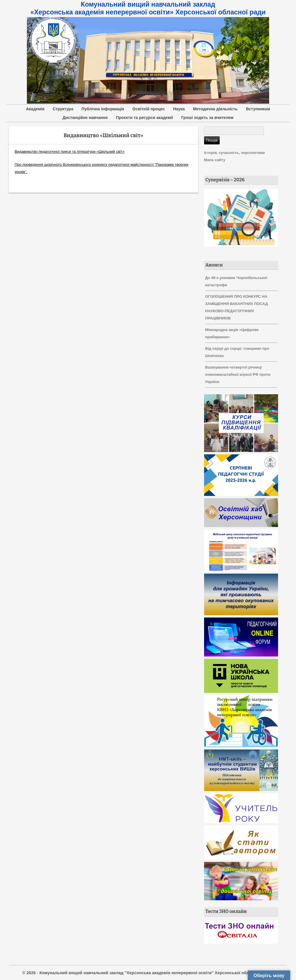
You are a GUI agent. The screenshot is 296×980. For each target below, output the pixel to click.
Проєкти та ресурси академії (144, 118)
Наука (179, 109)
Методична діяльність (215, 109)
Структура (63, 109)
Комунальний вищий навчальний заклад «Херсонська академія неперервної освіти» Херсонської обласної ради (148, 8)
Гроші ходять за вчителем (207, 118)
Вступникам (258, 109)
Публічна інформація (103, 109)
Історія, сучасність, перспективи (234, 153)
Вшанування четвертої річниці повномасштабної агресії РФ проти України (238, 374)
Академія (35, 109)
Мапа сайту (215, 160)
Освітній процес (149, 109)
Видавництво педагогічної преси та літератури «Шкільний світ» (69, 151)
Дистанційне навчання (85, 118)
